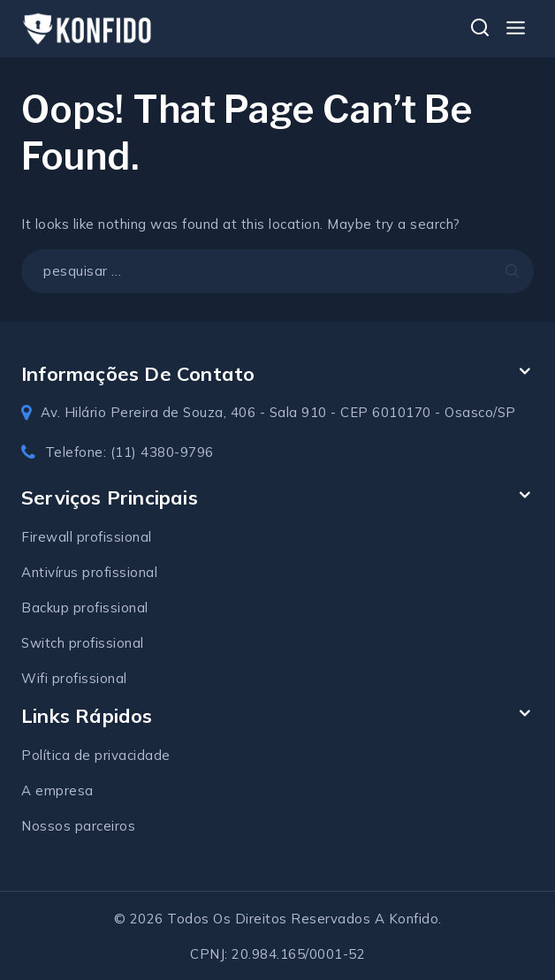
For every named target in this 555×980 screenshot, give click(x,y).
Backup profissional (85, 608)
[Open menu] (515, 29)
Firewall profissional (87, 537)
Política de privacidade (96, 755)
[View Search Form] (480, 29)
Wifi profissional (74, 678)
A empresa (57, 790)
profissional (120, 572)
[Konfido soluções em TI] (87, 28)
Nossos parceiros (78, 826)
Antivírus (52, 572)
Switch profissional (83, 643)
